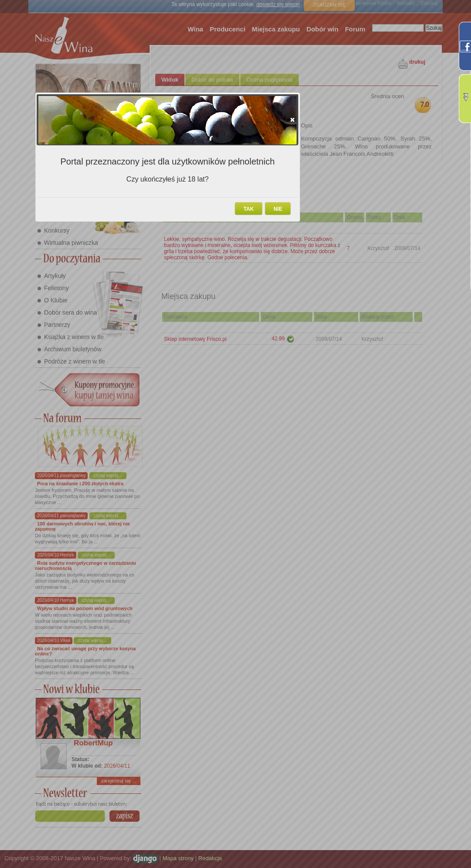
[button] (292, 120)
